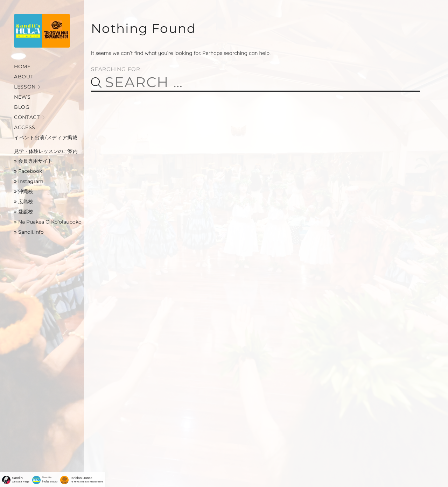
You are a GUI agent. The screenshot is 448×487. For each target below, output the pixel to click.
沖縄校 (23, 191)
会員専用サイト (33, 161)
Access (25, 127)
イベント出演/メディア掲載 (46, 137)
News (22, 97)
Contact (27, 117)
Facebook (28, 171)
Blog (22, 107)
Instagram (29, 181)
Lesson (25, 87)
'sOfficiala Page (21, 479)
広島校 (23, 202)
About (24, 77)
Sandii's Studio (50, 479)
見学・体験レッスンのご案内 (46, 151)
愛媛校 (23, 212)
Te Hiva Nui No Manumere (86, 479)
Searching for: (116, 69)
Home (22, 66)
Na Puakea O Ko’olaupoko (48, 222)
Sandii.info (29, 232)
